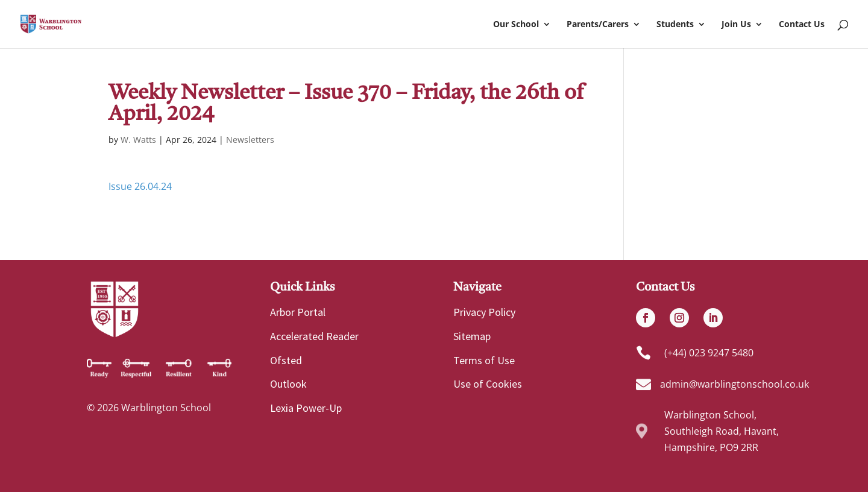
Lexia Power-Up (306, 408)
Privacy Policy (484, 312)
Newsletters (250, 140)
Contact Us (802, 25)
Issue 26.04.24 (140, 186)
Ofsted (286, 360)
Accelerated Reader (314, 336)
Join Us (736, 25)
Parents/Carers (598, 25)
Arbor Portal (298, 312)
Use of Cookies (488, 384)
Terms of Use (484, 360)
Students (675, 25)
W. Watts (138, 140)
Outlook (288, 384)
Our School (516, 25)
